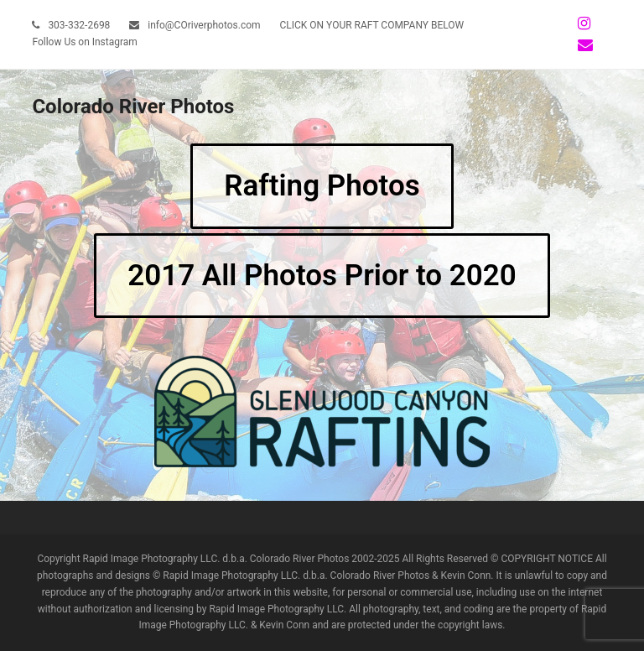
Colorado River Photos (133, 107)
